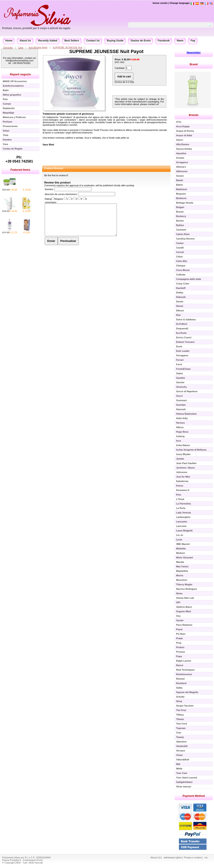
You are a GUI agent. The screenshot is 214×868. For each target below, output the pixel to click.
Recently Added (48, 41)
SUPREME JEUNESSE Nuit (67, 47)
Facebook (164, 41)
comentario (51, 202)
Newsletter (194, 52)
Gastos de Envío (141, 41)
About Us (25, 41)
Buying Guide (115, 41)
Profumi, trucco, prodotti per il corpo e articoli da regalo (36, 28)
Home (9, 41)
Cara (21, 47)
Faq (193, 41)
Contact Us (93, 41)
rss (206, 858)
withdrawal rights (172, 858)
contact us (153, 104)
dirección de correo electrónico (61, 194)
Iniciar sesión (160, 3)
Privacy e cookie (193, 858)
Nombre (49, 189)
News (180, 41)
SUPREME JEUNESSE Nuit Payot (106, 51)
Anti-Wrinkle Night (38, 47)
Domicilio (8, 47)
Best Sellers (72, 41)
